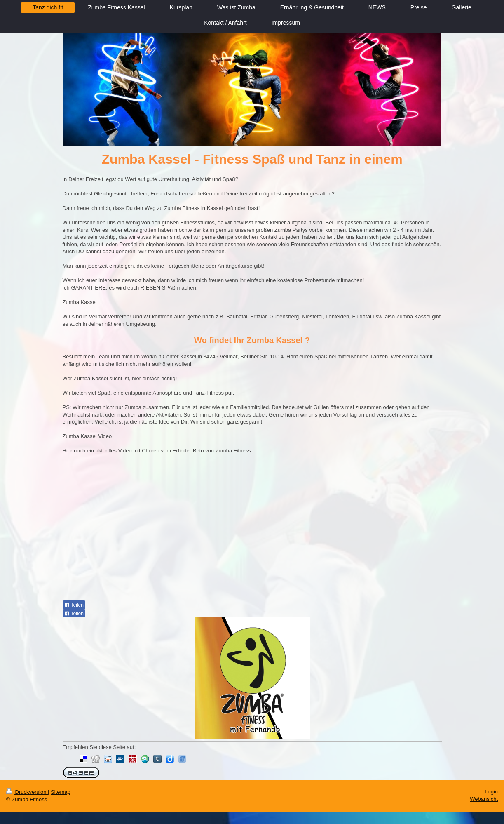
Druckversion (27, 792)
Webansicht (484, 799)
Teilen (74, 605)
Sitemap (61, 792)
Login (491, 792)
